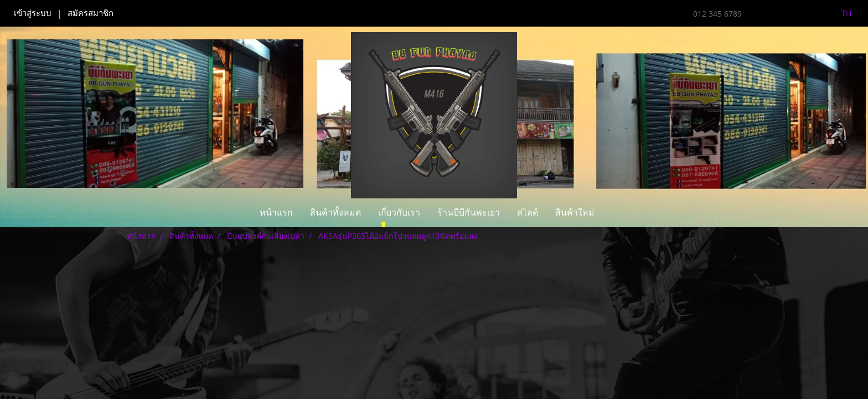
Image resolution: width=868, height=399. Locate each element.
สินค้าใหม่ (575, 213)
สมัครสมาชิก (91, 13)
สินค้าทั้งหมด (335, 213)
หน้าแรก (276, 213)
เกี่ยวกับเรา (399, 213)
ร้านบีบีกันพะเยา (469, 213)
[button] (613, 213)
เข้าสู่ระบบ (33, 13)
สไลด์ (528, 213)
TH (840, 13)
